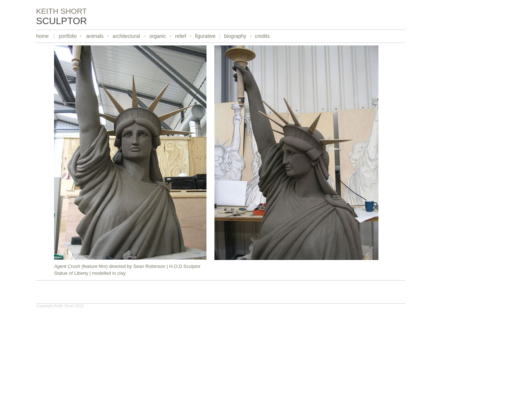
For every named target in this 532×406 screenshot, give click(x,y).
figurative (205, 36)
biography (235, 36)
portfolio (68, 36)
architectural (126, 36)
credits (262, 36)
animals (95, 36)
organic (158, 36)
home (42, 36)
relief (181, 36)
